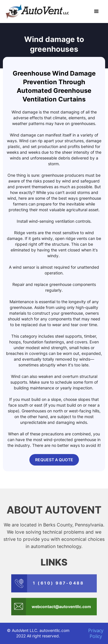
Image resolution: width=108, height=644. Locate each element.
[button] (96, 11)
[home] (36, 11)
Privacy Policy (96, 633)
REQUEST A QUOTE (54, 460)
